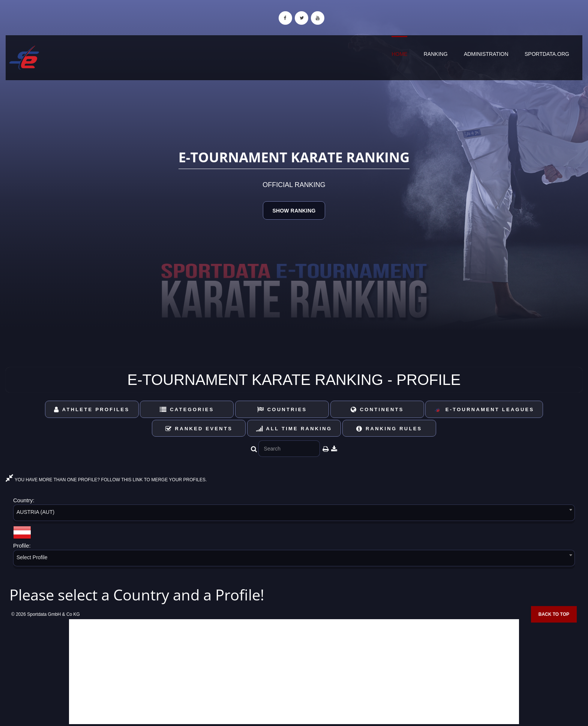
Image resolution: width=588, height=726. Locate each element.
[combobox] (294, 514)
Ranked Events (199, 429)
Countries (282, 409)
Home (399, 54)
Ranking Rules (389, 429)
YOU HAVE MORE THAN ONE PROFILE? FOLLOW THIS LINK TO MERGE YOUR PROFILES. (106, 480)
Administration (486, 54)
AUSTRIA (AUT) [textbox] (35, 512)
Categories (187, 409)
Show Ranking (294, 211)
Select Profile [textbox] (32, 557)
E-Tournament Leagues (484, 410)
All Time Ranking (294, 429)
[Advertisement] (294, 672)
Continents (377, 409)
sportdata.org (547, 54)
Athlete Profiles (92, 409)
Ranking (436, 54)
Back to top (554, 614)
